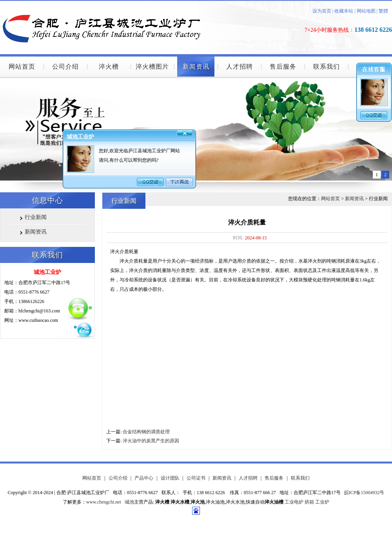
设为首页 (322, 11)
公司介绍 (65, 67)
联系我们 (327, 67)
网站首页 (22, 67)
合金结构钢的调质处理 (146, 432)
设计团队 (170, 478)
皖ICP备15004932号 (364, 493)
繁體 (383, 11)
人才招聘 (240, 67)
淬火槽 (109, 67)
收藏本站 (343, 11)
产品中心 (144, 478)
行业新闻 (36, 217)
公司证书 (196, 478)
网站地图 (366, 11)
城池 (129, 502)
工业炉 (322, 502)
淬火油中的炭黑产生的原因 (151, 441)
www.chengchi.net (104, 502)
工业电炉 (294, 502)
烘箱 (309, 502)
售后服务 (283, 67)
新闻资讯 (196, 67)
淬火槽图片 (152, 67)
